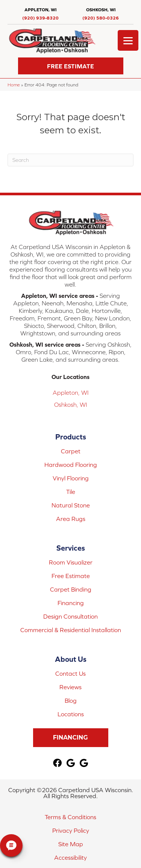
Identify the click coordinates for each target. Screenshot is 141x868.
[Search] (70, 160)
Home (14, 85)
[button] (71, 66)
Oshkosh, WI (71, 405)
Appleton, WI (71, 392)
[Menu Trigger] (128, 40)
